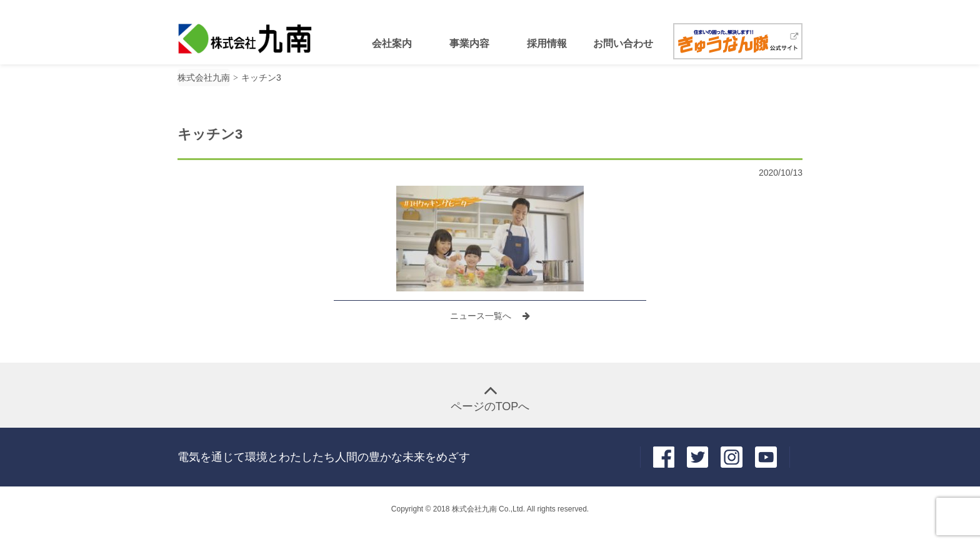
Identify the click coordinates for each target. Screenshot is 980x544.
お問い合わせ (623, 43)
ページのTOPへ (490, 406)
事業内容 (469, 43)
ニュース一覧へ (482, 316)
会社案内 (392, 43)
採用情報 (547, 43)
